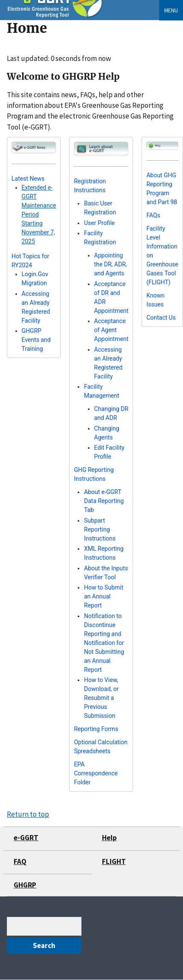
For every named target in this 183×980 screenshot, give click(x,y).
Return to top (28, 814)
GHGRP (25, 885)
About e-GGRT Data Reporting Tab (104, 501)
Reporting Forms (96, 729)
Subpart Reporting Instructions (100, 529)
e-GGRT (26, 838)
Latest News (28, 179)
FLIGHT (114, 861)
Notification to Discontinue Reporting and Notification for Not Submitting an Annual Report (104, 643)
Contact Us (161, 318)
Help (109, 838)
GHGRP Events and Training (36, 340)
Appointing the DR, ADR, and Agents (111, 264)
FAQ (20, 861)
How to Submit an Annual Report (104, 596)
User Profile (99, 223)
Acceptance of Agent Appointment (112, 330)
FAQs (153, 215)
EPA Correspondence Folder (96, 773)
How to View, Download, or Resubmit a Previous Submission (101, 698)
